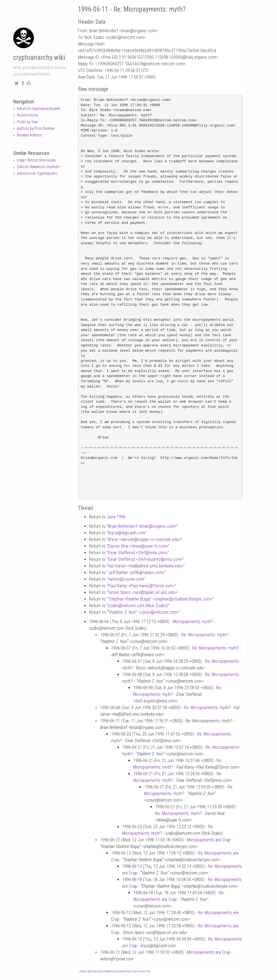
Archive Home (27, 115)
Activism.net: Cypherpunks (37, 173)
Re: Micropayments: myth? (205, 635)
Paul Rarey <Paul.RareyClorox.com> (141, 586)
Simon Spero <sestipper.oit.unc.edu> (142, 592)
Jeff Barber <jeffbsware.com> (136, 573)
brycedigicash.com (127, 533)
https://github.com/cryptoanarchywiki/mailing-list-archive (115, 971)
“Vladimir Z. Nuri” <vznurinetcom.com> (143, 612)
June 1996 (116, 517)
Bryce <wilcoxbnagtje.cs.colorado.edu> (144, 539)
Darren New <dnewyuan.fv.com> (138, 546)
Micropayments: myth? (193, 622)
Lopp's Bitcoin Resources (36, 160)
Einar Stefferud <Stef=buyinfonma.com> (145, 559)
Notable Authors (29, 135)
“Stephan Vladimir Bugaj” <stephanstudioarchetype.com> (160, 599)
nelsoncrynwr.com (126, 579)
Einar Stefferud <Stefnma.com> (138, 553)
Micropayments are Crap (209, 840)
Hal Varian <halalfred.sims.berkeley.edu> (146, 566)
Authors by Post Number (36, 128)
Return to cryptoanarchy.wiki (38, 109)
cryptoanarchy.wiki (39, 57)
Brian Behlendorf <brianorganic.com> (142, 526)
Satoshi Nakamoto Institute (38, 167)
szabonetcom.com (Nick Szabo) (138, 606)
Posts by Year (27, 122)
